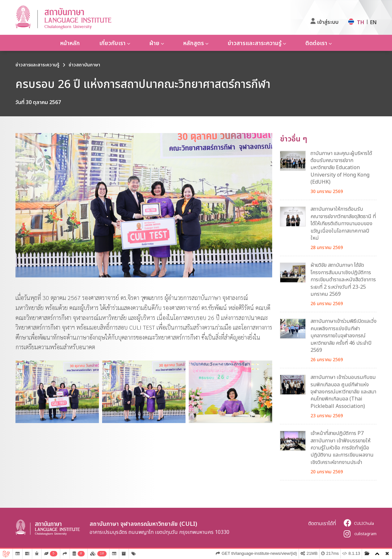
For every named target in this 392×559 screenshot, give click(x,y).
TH (361, 22)
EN (373, 22)
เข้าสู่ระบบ (328, 22)
